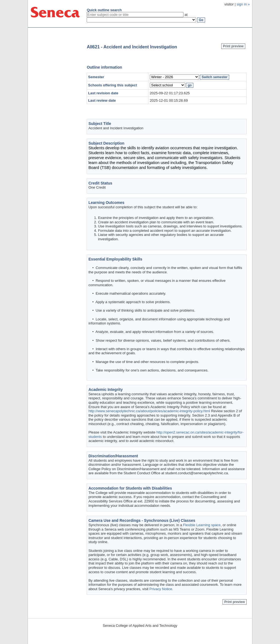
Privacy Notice (161, 589)
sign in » (243, 4)
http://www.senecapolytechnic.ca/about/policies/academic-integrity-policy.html (149, 411)
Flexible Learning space (202, 525)
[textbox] (135, 15)
